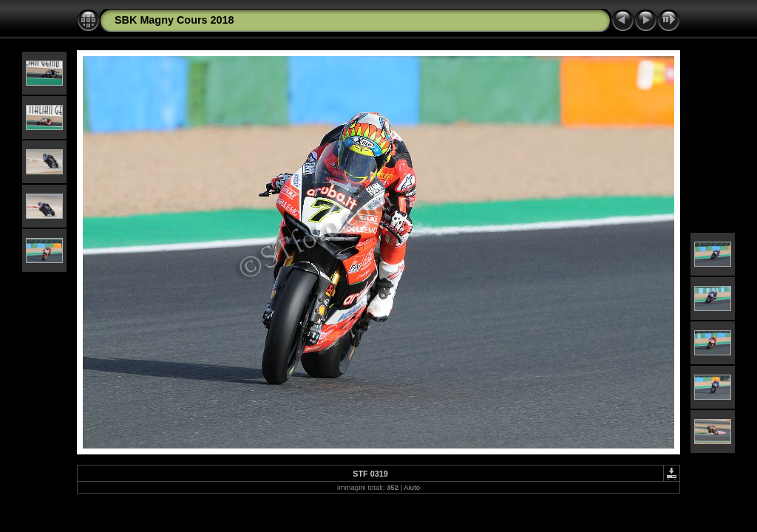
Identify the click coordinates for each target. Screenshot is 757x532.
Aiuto (412, 487)
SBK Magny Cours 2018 (174, 20)
